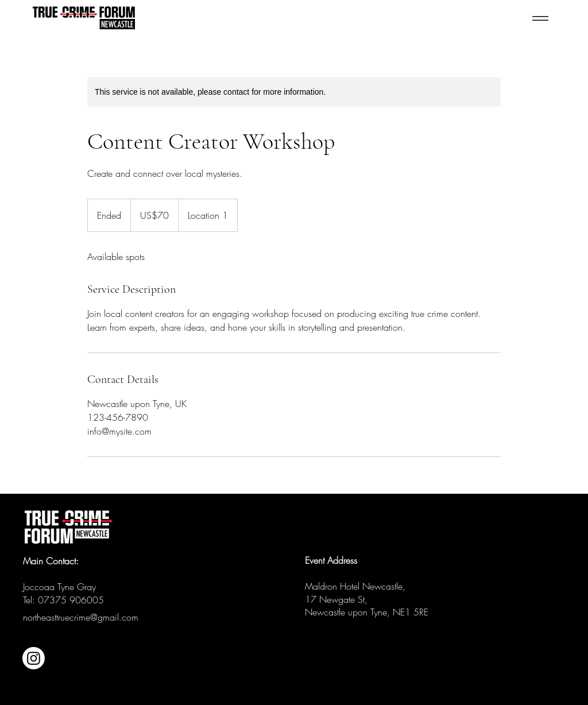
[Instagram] (34, 658)
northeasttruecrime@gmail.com (81, 617)
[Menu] (520, 18)
